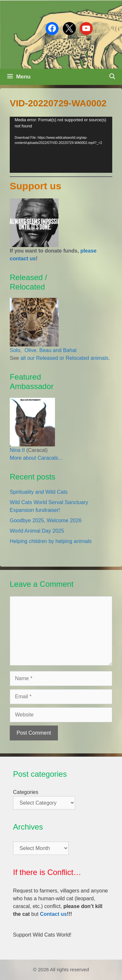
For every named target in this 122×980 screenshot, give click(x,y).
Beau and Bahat (58, 350)
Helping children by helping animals (51, 541)
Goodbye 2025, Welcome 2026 (46, 520)
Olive (30, 350)
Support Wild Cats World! (42, 935)
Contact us (54, 914)
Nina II (17, 450)
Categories (26, 792)
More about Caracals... (36, 458)
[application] (61, 145)
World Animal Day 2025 (37, 531)
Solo (15, 350)
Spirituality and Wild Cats (39, 492)
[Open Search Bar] (112, 77)
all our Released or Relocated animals (64, 358)
